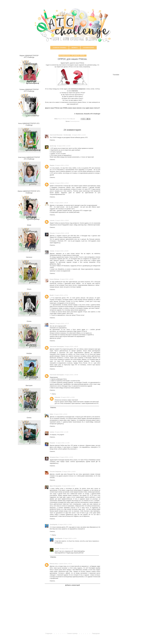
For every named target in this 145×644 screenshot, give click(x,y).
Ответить (52, 140)
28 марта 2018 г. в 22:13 (66, 549)
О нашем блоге (89, 48)
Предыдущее (96, 633)
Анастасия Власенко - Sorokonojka (61, 135)
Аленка (52, 251)
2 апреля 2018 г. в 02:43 (65, 564)
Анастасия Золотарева (57, 347)
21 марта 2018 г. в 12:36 (63, 443)
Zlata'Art (52, 324)
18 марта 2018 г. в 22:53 (64, 146)
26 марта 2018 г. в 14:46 (65, 525)
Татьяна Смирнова (56, 472)
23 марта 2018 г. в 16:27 (68, 486)
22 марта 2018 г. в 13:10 (66, 457)
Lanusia (52, 221)
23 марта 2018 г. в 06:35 (69, 472)
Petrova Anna (54, 564)
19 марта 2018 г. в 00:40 (62, 221)
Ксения (57, 549)
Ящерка (52, 165)
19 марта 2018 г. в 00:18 (61, 203)
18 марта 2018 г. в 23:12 (62, 183)
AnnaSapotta (54, 525)
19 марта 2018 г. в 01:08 (62, 233)
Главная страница (60, 48)
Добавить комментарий (73, 585)
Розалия (52, 443)
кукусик (52, 183)
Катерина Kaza (54, 457)
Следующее (49, 633)
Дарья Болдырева (55, 486)
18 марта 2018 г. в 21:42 (79, 135)
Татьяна (52, 233)
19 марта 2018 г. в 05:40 (62, 251)
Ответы (54, 394)
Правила (75, 48)
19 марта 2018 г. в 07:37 (62, 324)
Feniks (52, 203)
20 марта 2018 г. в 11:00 (61, 432)
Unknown (58, 397)
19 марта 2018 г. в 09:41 (61, 414)
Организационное (75, 121)
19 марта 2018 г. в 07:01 (61, 295)
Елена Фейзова (54, 279)
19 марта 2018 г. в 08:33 (71, 347)
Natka (51, 414)
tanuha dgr (53, 146)
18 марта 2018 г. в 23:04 (62, 165)
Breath (52, 295)
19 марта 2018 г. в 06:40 (67, 279)
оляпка (52, 432)
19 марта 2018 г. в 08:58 (71, 375)
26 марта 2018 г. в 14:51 (70, 538)
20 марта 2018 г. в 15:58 (68, 397)
